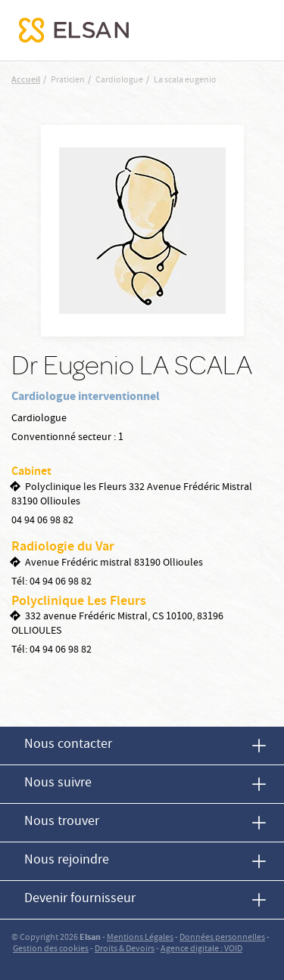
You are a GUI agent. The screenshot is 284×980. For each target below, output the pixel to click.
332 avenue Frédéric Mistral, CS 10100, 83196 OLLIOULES (117, 624)
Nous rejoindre (67, 861)
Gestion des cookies (51, 949)
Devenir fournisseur (80, 899)
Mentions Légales (140, 938)
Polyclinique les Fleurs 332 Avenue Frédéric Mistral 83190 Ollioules (132, 495)
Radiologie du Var (63, 547)
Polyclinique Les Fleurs (79, 602)
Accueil (26, 81)
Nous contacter (68, 745)
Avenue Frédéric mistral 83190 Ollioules (114, 563)
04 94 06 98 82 (42, 521)
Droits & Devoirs (125, 949)
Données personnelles (222, 938)
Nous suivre (58, 784)
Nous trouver (62, 822)
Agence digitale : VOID (201, 949)
